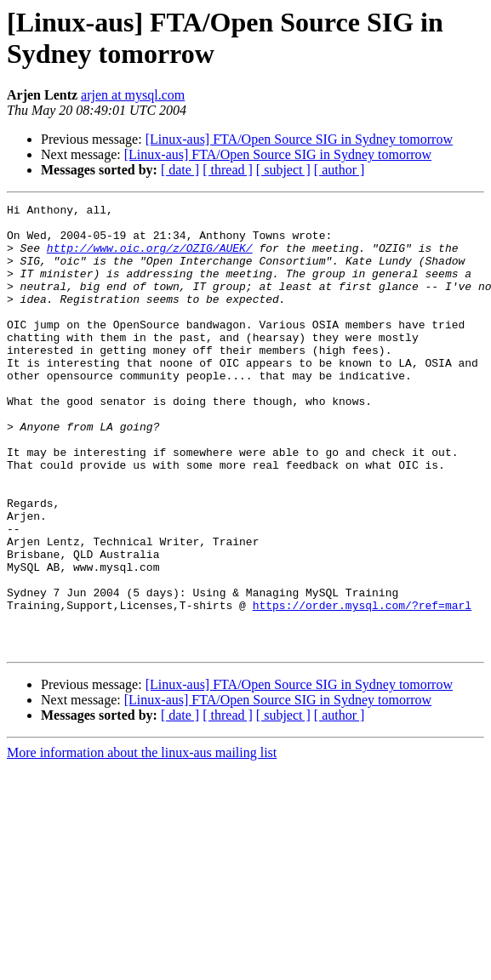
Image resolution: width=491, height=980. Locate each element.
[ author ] (340, 170)
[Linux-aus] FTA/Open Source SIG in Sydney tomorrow (299, 139)
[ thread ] (228, 170)
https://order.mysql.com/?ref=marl (362, 687)
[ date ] (180, 170)
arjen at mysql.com (133, 95)
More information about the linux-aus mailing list (142, 842)
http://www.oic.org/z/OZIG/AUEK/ (150, 258)
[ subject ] (283, 170)
